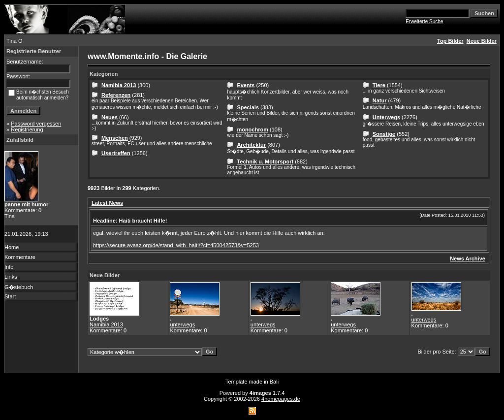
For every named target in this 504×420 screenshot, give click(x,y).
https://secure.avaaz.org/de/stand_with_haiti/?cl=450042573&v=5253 (176, 245)
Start (10, 296)
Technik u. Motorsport (265, 162)
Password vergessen (36, 124)
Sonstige (384, 134)
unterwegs (182, 324)
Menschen (115, 138)
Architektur (251, 145)
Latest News (107, 203)
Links (11, 277)
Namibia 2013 (119, 85)
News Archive (468, 258)
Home (12, 247)
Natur (380, 100)
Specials (248, 107)
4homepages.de (281, 399)
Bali (274, 382)
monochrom (252, 129)
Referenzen (116, 95)
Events (246, 85)
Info (9, 267)
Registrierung (27, 129)
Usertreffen (116, 153)
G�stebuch (19, 287)
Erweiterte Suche (424, 21)
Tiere (379, 85)
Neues (110, 117)
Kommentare (20, 257)
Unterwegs (386, 117)
